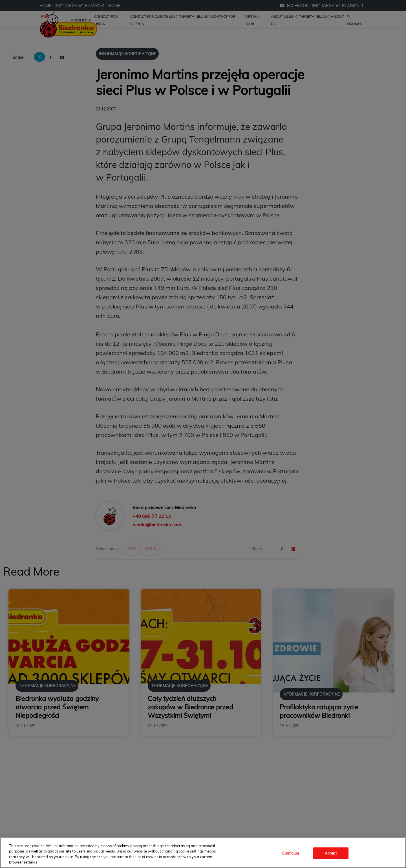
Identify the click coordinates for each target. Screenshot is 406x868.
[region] (203, 853)
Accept (331, 853)
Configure (291, 853)
